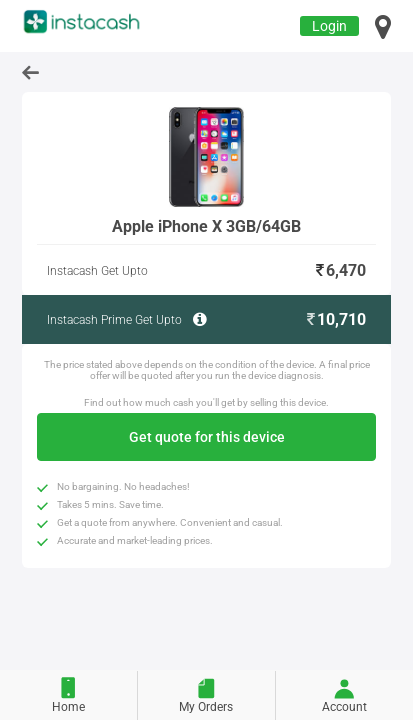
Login (329, 26)
